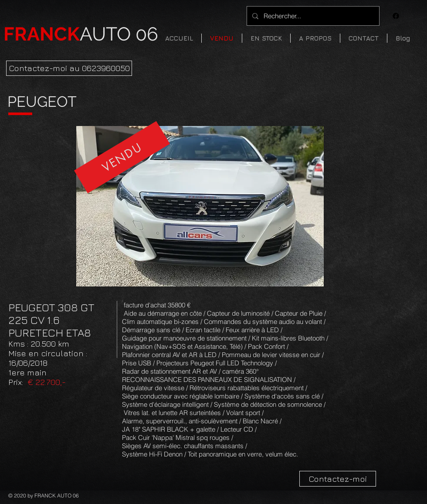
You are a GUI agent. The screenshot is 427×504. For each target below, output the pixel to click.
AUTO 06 (81, 34)
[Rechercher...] (312, 16)
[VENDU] (122, 157)
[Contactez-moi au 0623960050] (69, 68)
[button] (266, 38)
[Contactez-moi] (338, 479)
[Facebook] (396, 16)
